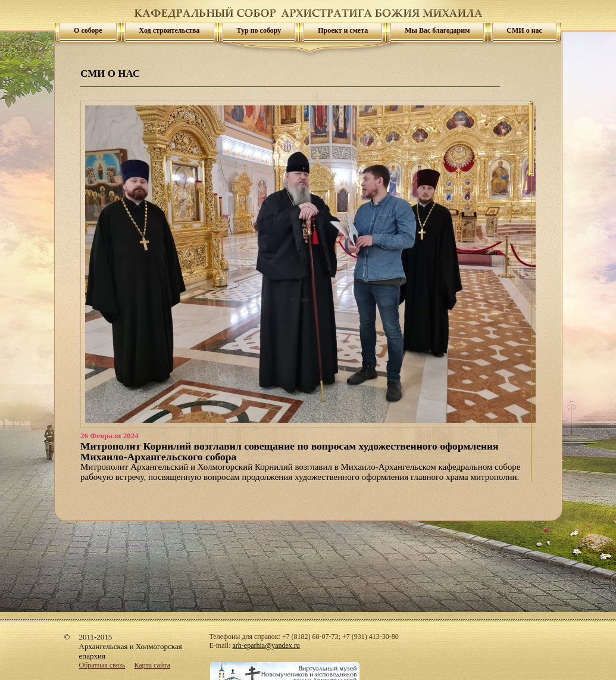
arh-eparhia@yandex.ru (266, 645)
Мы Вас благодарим (437, 30)
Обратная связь (102, 665)
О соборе (88, 30)
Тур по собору (259, 30)
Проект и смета (343, 30)
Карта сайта (152, 665)
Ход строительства (170, 30)
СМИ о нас (524, 30)
